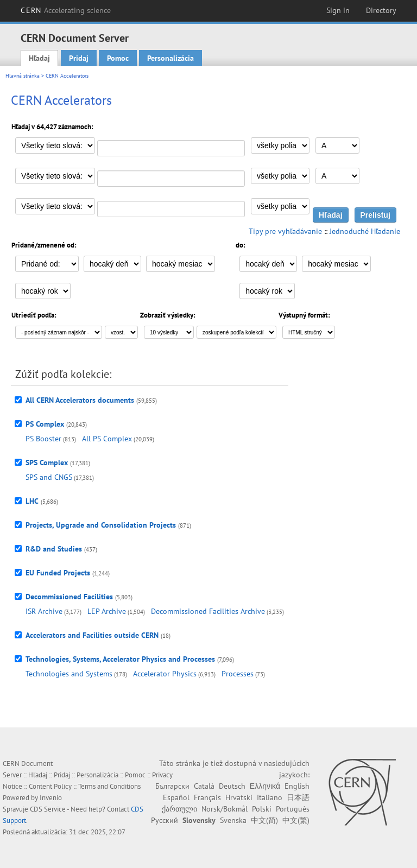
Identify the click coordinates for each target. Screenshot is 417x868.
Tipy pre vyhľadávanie (285, 231)
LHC (32, 501)
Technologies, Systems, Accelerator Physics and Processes (120, 659)
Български (172, 786)
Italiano (270, 797)
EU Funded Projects (58, 573)
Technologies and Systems (69, 674)
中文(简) (264, 820)
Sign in (338, 10)
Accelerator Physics (165, 674)
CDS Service (48, 809)
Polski (262, 809)
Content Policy (50, 786)
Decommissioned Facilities (69, 597)
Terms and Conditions (109, 786)
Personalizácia (170, 58)
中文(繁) (296, 820)
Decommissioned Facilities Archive (208, 611)
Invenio (51, 798)
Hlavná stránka (23, 76)
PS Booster (43, 439)
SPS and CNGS (49, 477)
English (297, 786)
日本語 (298, 797)
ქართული (179, 809)
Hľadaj (39, 58)
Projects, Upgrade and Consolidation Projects (101, 525)
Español (176, 797)
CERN (66, 10)
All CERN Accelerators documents (80, 400)
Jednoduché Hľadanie (365, 231)
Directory (381, 10)
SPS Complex (47, 462)
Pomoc (118, 58)
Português (293, 809)
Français (207, 797)
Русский (165, 820)
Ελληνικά (265, 786)
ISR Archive (44, 611)
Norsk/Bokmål (225, 809)
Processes (238, 674)
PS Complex (45, 424)
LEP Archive (107, 611)
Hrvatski (239, 797)
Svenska (233, 820)
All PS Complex (107, 439)
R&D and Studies (54, 549)
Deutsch (232, 786)
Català (204, 786)
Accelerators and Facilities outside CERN (92, 635)
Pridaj (79, 58)
